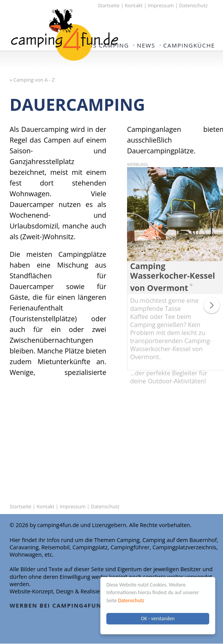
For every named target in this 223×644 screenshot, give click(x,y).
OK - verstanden (158, 619)
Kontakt (134, 5)
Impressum (161, 5)
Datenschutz (131, 600)
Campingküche (189, 45)
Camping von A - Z (34, 80)
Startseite (109, 5)
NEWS (146, 45)
